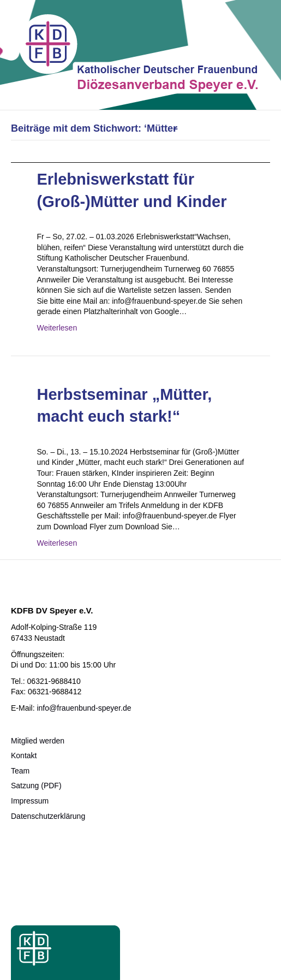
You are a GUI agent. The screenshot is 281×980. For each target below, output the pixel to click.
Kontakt (24, 755)
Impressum (30, 801)
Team (20, 771)
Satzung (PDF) (36, 786)
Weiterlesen (57, 328)
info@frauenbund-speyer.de (84, 708)
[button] (20, 960)
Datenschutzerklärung (48, 816)
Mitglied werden (38, 741)
